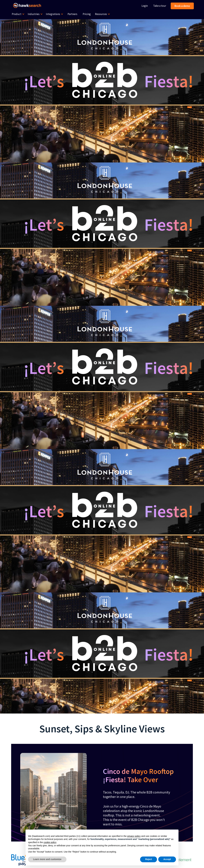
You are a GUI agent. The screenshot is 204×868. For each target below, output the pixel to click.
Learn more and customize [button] (47, 859)
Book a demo (182, 6)
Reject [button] (149, 859)
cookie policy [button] (50, 842)
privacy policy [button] (134, 836)
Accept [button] (167, 859)
